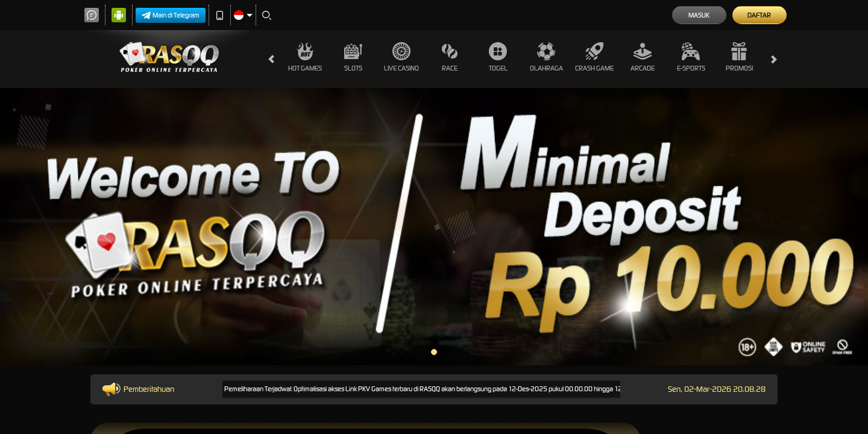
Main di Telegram (171, 15)
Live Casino (401, 57)
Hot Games (305, 57)
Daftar (759, 15)
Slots (353, 57)
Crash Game (594, 57)
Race (450, 57)
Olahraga (546, 57)
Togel (498, 57)
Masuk (699, 15)
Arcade (643, 57)
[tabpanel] (434, 227)
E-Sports (691, 57)
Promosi (739, 57)
